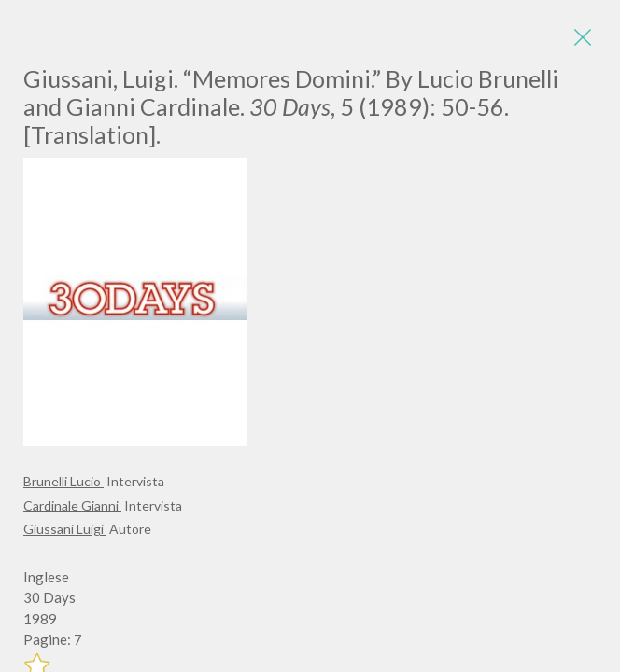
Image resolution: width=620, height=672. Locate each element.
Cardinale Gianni (72, 505)
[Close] (583, 37)
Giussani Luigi (65, 529)
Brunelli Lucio (63, 481)
